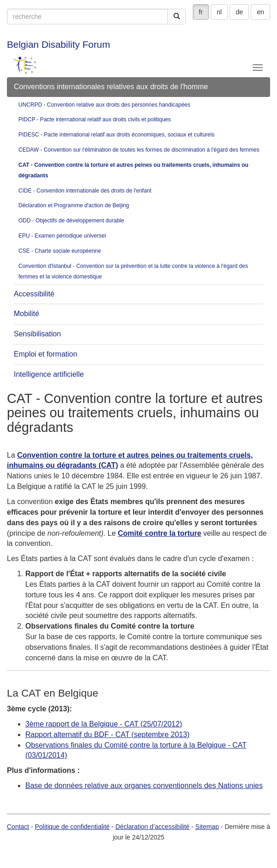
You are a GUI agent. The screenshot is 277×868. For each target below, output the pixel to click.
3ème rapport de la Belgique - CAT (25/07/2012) (104, 724)
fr (201, 12)
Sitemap (207, 827)
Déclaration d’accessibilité (153, 827)
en (260, 12)
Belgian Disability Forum (58, 44)
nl (219, 12)
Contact (18, 827)
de (239, 12)
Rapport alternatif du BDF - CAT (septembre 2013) (107, 735)
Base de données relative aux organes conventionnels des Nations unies (144, 786)
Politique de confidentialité (72, 827)
